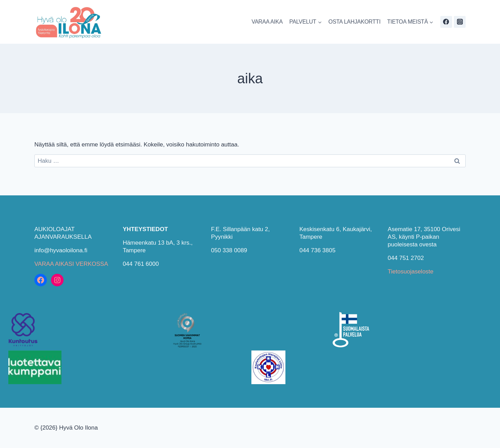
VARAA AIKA (267, 22)
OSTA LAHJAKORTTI (355, 22)
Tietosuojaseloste (411, 272)
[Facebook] (446, 22)
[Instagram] (460, 22)
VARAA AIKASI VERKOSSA (71, 264)
